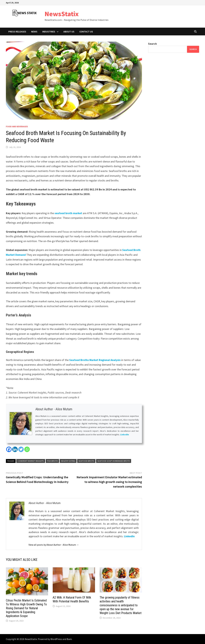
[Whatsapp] (27, 449)
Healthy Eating (68, 461)
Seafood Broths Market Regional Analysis (95, 360)
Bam (69, 639)
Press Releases (17, 32)
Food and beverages (17, 126)
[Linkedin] (15, 449)
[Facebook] (9, 449)
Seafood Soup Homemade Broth (114, 461)
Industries (49, 32)
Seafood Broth (86, 461)
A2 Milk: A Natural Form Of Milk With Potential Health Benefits (72, 599)
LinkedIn (125, 435)
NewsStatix (62, 14)
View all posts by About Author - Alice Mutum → (54, 545)
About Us (69, 32)
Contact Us (86, 32)
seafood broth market (68, 213)
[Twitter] (21, 449)
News (34, 32)
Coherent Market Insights (31, 461)
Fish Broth (52, 461)
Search (152, 44)
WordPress (56, 639)
